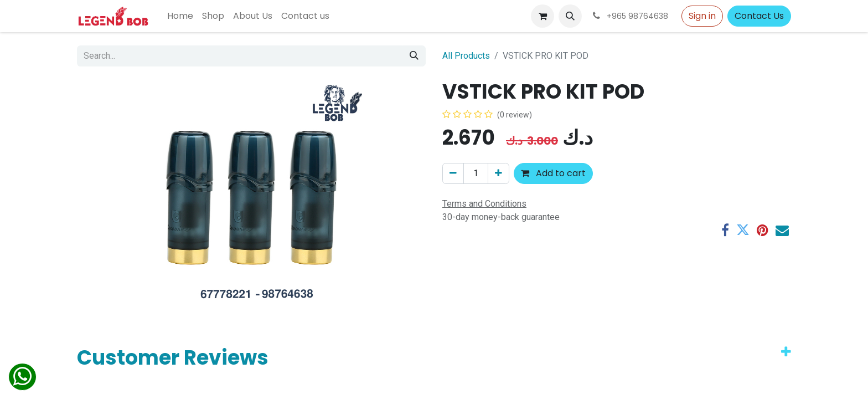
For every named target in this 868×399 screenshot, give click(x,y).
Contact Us (759, 16)
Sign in (702, 16)
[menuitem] (180, 16)
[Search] (414, 56)
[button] (570, 16)
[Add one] (498, 173)
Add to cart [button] (553, 173)
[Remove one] (453, 173)
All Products (466, 56)
